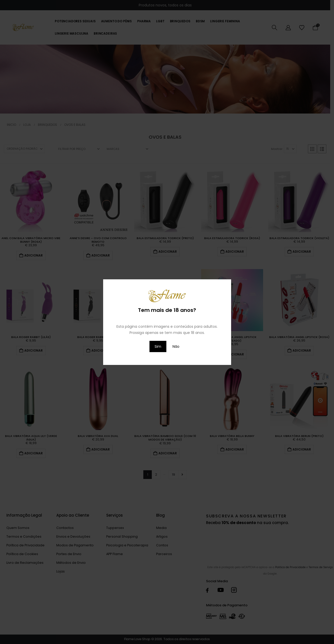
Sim (158, 346)
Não (176, 346)
